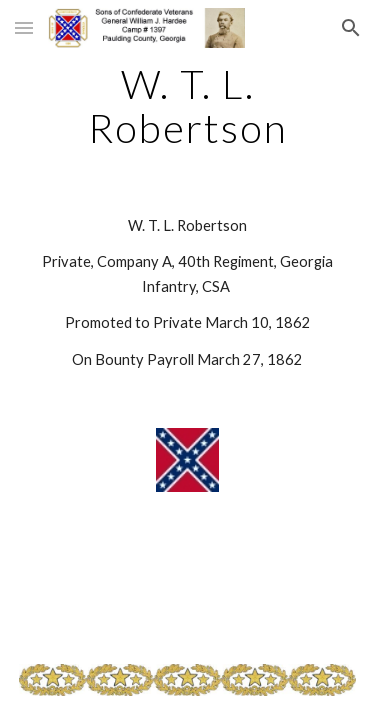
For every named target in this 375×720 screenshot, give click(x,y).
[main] (188, 106)
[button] (24, 27)
